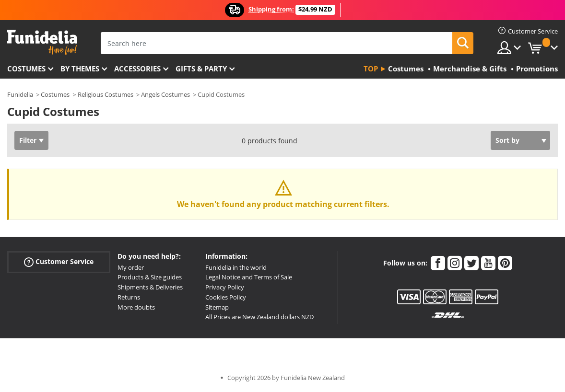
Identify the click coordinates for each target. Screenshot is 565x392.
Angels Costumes (165, 94)
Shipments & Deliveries (150, 287)
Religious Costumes (106, 94)
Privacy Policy (225, 287)
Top (371, 69)
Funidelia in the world (236, 267)
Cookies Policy (226, 297)
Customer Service (59, 261)
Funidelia (20, 94)
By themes (80, 69)
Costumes (26, 69)
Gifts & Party (201, 69)
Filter (28, 140)
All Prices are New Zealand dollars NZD (259, 317)
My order (131, 267)
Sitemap (217, 307)
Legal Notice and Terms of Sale (249, 277)
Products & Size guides (150, 277)
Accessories (137, 69)
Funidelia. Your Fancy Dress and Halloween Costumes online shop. (42, 42)
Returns (129, 297)
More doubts (136, 307)
